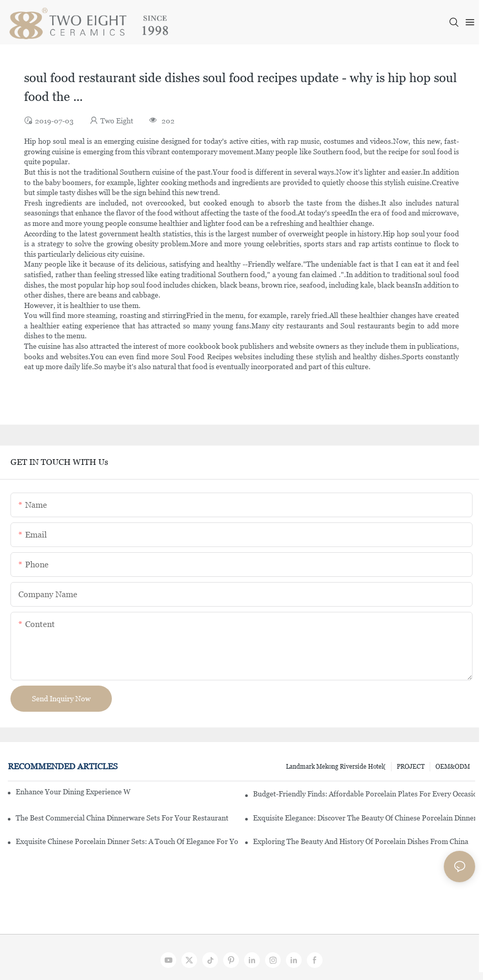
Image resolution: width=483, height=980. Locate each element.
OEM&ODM (453, 767)
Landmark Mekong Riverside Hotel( (336, 767)
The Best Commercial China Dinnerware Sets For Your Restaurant (122, 818)
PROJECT (411, 767)
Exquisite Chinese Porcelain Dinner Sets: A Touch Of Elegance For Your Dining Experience (127, 841)
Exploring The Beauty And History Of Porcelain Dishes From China (361, 841)
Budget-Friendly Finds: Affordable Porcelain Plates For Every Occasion (364, 794)
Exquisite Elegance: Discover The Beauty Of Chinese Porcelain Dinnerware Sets (364, 818)
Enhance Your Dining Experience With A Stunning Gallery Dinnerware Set (73, 792)
